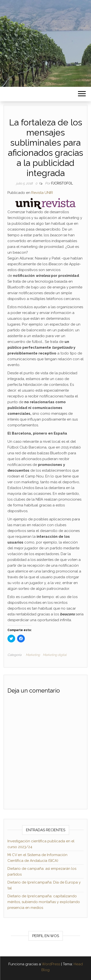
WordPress (51, 964)
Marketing (33, 655)
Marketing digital (55, 655)
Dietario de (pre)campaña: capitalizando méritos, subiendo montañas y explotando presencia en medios (44, 902)
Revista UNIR (42, 193)
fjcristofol (62, 183)
